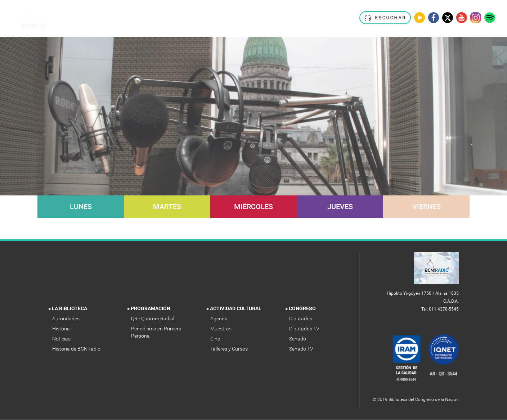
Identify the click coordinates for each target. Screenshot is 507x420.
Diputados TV (305, 329)
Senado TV (302, 349)
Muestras (221, 329)
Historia (62, 329)
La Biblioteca (70, 308)
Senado (298, 339)
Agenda (219, 319)
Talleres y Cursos (230, 349)
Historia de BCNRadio (77, 349)
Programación (151, 308)
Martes (167, 207)
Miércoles (253, 207)
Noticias (62, 339)
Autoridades (66, 319)
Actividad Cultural (236, 308)
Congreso (303, 308)
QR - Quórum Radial (154, 319)
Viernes (427, 207)
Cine (216, 339)
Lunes (81, 207)
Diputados (301, 319)
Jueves (340, 207)
